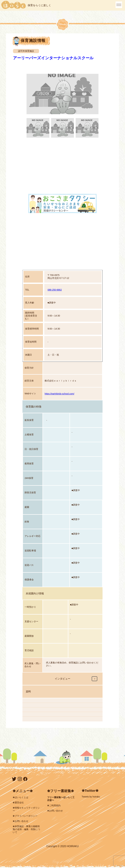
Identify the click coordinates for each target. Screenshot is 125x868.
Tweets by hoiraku (91, 797)
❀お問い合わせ (21, 821)
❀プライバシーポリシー (25, 816)
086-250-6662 (55, 290)
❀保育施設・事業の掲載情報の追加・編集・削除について (26, 829)
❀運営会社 (18, 803)
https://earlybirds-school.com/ (59, 394)
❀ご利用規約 (54, 805)
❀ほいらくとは (21, 797)
